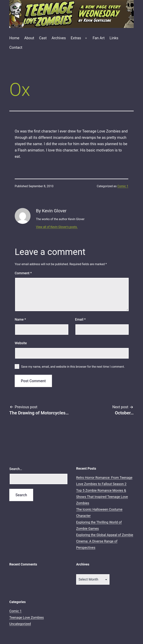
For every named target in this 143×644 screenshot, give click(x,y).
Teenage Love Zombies (27, 617)
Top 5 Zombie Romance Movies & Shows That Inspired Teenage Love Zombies (102, 497)
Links (114, 38)
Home (14, 38)
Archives (59, 38)
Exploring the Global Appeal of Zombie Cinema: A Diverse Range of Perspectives (105, 541)
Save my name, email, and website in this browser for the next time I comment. (73, 367)
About (29, 38)
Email (80, 319)
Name (20, 319)
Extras (76, 38)
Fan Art (98, 38)
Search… (16, 469)
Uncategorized (20, 624)
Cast (43, 38)
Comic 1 (123, 186)
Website (21, 343)
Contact (16, 47)
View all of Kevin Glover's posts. (57, 227)
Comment (23, 273)
